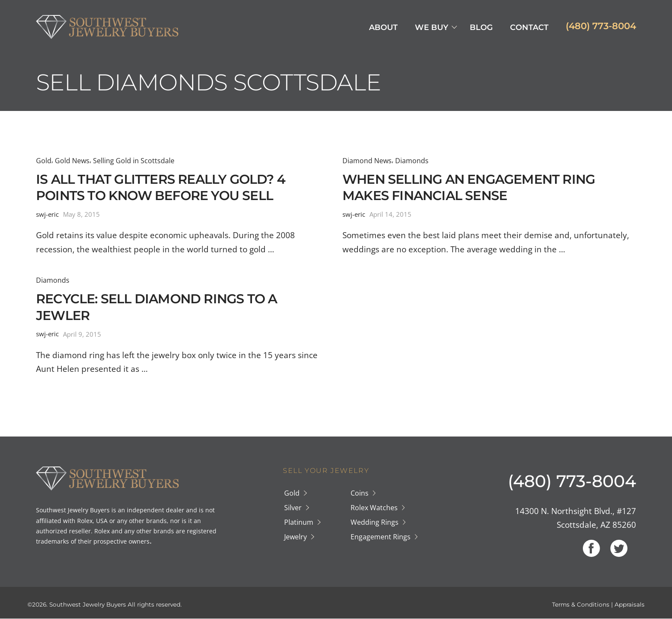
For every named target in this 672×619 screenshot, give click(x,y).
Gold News (72, 161)
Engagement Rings (381, 537)
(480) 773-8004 (601, 26)
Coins (360, 493)
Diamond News (367, 161)
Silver (293, 508)
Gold (44, 161)
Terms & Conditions (581, 604)
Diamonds (412, 161)
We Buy (432, 27)
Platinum (299, 522)
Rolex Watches (374, 508)
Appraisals (630, 604)
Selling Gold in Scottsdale (134, 161)
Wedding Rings (375, 522)
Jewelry (295, 537)
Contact (529, 27)
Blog (481, 27)
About (383, 27)
